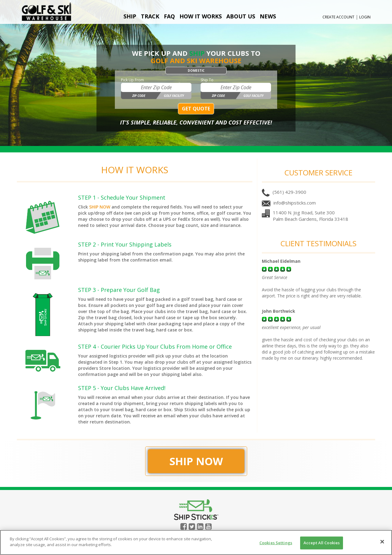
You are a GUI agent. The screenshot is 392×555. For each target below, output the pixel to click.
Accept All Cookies (322, 543)
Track (150, 16)
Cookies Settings (276, 543)
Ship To (207, 80)
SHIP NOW (100, 207)
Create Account (338, 17)
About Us (241, 16)
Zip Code (139, 96)
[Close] (382, 542)
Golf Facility (174, 96)
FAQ (169, 16)
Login (365, 17)
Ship (130, 16)
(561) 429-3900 (289, 192)
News (268, 16)
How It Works (201, 16)
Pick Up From (132, 80)
